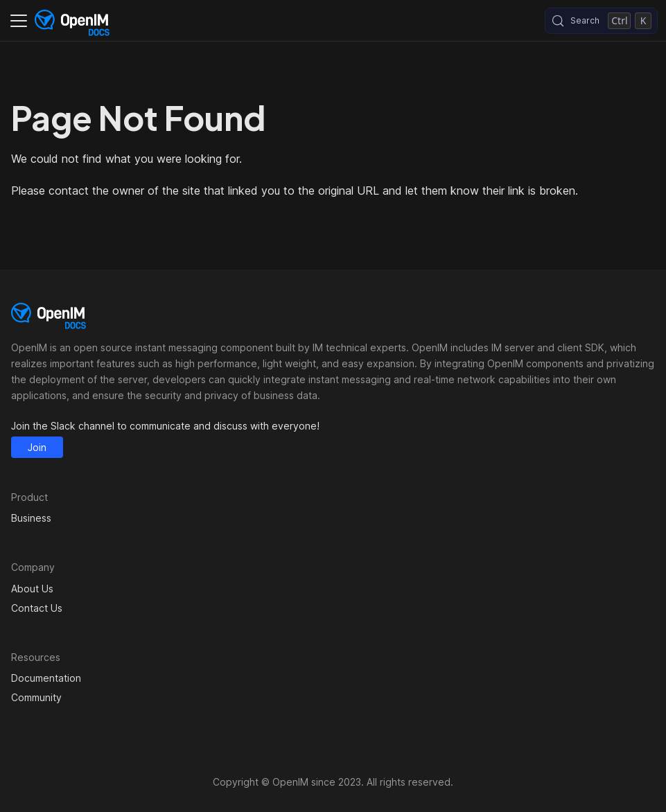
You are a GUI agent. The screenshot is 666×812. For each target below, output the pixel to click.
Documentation (46, 678)
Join (37, 447)
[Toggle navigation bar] (19, 21)
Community (36, 697)
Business (31, 518)
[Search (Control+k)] (601, 21)
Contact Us (37, 608)
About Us (32, 589)
